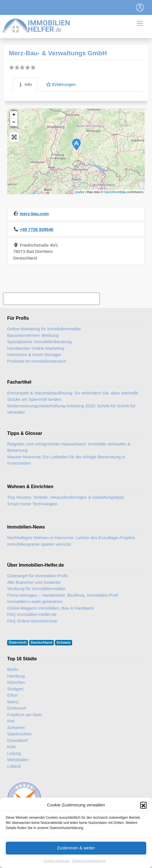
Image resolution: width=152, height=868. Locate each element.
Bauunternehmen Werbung (33, 335)
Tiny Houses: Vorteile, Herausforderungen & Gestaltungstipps (66, 497)
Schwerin (16, 727)
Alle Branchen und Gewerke (34, 582)
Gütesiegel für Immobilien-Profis (38, 576)
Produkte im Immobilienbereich (37, 361)
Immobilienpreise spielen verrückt (39, 544)
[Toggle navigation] (140, 7)
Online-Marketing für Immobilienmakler (44, 329)
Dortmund (17, 708)
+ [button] (14, 115)
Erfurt (12, 695)
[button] (143, 810)
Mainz (13, 702)
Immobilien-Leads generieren (35, 601)
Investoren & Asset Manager (34, 355)
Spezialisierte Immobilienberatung (39, 342)
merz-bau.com (34, 214)
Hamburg (16, 676)
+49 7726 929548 (36, 229)
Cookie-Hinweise (56, 865)
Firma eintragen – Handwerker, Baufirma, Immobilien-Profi (63, 595)
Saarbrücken (19, 734)
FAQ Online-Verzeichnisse (32, 621)
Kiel (11, 721)
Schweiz (64, 643)
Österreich (18, 643)
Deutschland (42, 643)
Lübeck (14, 766)
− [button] (14, 122)
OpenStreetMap (115, 192)
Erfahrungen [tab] (61, 84)
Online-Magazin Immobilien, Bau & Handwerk (51, 608)
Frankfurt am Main (25, 715)
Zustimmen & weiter (76, 852)
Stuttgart (15, 689)
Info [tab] (25, 84)
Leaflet (79, 192)
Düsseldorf (17, 740)
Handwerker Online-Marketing (36, 348)
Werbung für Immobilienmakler (36, 589)
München (16, 682)
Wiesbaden (18, 760)
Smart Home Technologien (32, 504)
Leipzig (14, 753)
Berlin (13, 669)
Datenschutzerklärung (89, 865)
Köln (11, 747)
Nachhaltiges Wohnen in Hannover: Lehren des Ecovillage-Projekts (71, 538)
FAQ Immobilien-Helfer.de (32, 614)
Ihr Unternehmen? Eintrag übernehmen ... (51, 299)
